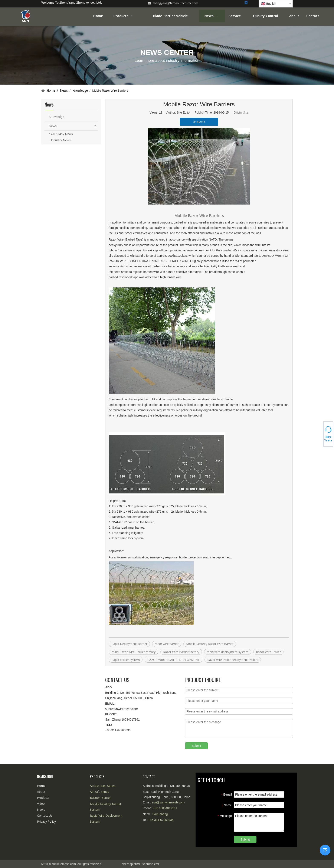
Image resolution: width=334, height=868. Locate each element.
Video (41, 804)
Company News (62, 134)
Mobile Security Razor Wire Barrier (210, 644)
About (41, 792)
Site (246, 112)
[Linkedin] (246, 3)
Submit (196, 746)
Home (41, 786)
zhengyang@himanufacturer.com (175, 3)
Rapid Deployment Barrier (129, 644)
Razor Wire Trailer (268, 652)
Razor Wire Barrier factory (181, 652)
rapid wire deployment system (228, 652)
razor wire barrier (167, 644)
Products (43, 798)
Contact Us (45, 815)
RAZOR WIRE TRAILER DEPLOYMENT (173, 660)
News (53, 126)
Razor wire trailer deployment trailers (233, 660)
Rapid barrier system (126, 660)
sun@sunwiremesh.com (122, 709)
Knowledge (56, 117)
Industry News (61, 140)
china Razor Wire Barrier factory (133, 652)
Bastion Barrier (100, 798)
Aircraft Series (99, 792)
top (325, 850)
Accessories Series (103, 786)
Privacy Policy (46, 821)
